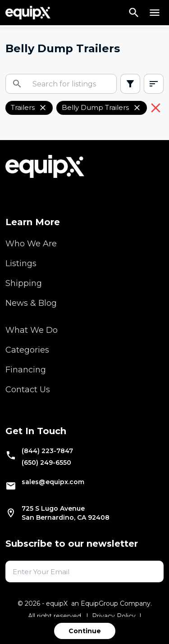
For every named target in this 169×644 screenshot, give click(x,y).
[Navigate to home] (28, 13)
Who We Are (31, 244)
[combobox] (154, 84)
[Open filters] (130, 84)
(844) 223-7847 (47, 451)
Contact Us (28, 390)
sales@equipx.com (53, 482)
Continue (85, 631)
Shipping (24, 283)
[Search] (134, 13)
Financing (26, 370)
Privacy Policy (114, 616)
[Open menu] (155, 13)
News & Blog (31, 303)
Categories (27, 350)
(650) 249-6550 (46, 463)
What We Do (32, 330)
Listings (21, 263)
